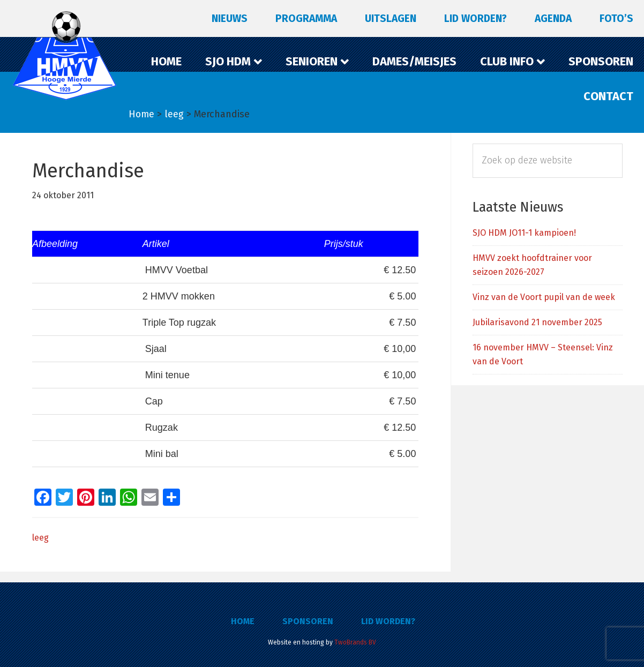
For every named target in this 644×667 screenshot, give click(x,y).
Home (243, 621)
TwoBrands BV (355, 642)
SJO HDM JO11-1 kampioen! (524, 233)
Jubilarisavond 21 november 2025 (537, 322)
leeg (40, 538)
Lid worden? (388, 621)
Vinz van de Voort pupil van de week (544, 297)
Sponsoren (308, 621)
